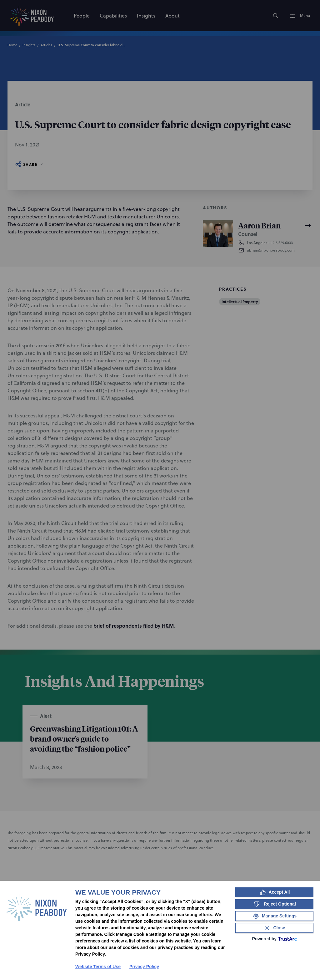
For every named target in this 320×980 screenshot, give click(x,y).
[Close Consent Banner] (274, 928)
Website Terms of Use (98, 967)
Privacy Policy (144, 967)
